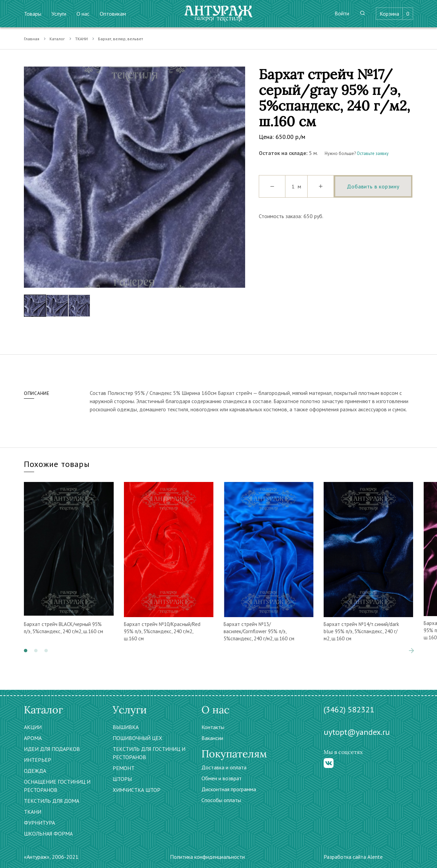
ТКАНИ (81, 39)
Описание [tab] (37, 393)
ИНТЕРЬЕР (38, 760)
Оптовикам (113, 14)
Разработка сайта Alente (353, 857)
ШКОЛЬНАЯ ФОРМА (48, 834)
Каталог (57, 39)
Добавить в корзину (373, 186)
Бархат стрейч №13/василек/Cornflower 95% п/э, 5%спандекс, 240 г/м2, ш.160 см (259, 631)
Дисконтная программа (229, 789)
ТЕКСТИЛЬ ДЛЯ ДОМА (52, 801)
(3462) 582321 (349, 709)
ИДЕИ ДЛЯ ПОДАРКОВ (52, 749)
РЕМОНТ (124, 768)
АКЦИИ (33, 727)
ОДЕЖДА (35, 771)
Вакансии (212, 738)
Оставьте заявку (373, 153)
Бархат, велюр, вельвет (121, 39)
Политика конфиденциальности (207, 857)
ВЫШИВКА (126, 727)
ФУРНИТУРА (39, 823)
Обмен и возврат (222, 778)
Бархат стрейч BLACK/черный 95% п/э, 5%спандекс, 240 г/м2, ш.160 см (64, 628)
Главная (32, 39)
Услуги (59, 14)
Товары (33, 14)
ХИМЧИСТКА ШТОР (137, 790)
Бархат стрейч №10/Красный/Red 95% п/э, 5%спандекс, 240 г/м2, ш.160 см (162, 631)
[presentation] (411, 651)
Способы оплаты (221, 800)
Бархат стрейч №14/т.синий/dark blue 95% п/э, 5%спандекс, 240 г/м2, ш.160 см (361, 631)
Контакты (213, 727)
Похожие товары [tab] (57, 464)
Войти (342, 13)
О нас (83, 14)
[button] (26, 651)
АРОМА (33, 738)
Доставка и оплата (224, 767)
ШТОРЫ (122, 779)
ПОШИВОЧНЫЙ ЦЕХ (137, 738)
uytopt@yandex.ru (357, 732)
